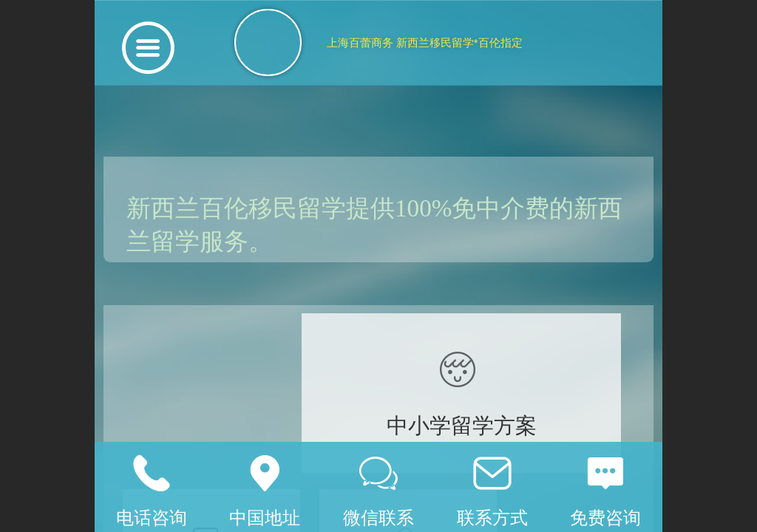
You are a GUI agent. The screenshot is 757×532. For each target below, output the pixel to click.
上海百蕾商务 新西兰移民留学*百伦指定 (425, 42)
